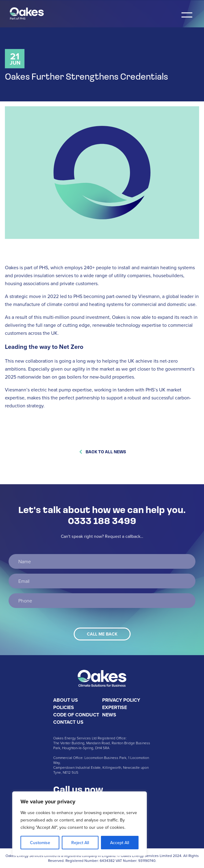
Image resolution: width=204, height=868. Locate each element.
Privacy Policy (121, 700)
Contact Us (68, 722)
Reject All (80, 843)
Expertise (115, 707)
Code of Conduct (76, 715)
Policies (64, 707)
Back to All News (102, 452)
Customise (40, 843)
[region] (80, 824)
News (109, 715)
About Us (66, 700)
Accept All (120, 843)
